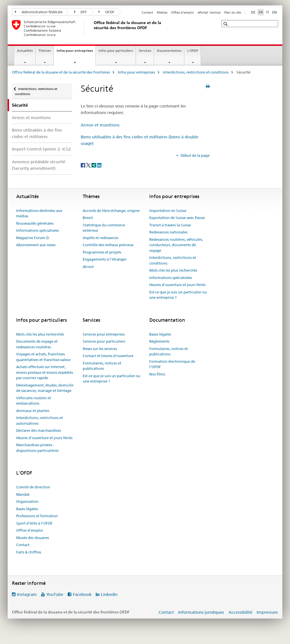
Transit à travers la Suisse (170, 225)
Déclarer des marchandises (39, 430)
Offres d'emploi (182, 12)
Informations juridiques (201, 612)
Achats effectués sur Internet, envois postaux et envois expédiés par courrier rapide (45, 372)
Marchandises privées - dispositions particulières (37, 448)
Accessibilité (240, 612)
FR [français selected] (261, 12)
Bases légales (160, 334)
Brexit (88, 218)
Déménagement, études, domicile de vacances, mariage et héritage (45, 388)
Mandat (23, 494)
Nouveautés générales (35, 223)
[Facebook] (83, 165)
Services (145, 51)
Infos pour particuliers (116, 51)
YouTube (55, 594)
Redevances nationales (168, 232)
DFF (81, 12)
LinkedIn (109, 594)
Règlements (159, 341)
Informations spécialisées (38, 230)
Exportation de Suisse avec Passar (177, 218)
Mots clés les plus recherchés (173, 270)
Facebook (82, 594)
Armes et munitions (31, 118)
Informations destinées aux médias (39, 213)
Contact (147, 12)
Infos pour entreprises (76, 52)
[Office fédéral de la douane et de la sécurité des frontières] (93, 28)
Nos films (157, 374)
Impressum (267, 612)
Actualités (25, 51)
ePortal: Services (209, 12)
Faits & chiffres (29, 552)
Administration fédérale (39, 12)
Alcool (88, 267)
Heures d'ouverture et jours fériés (177, 285)
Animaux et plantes (33, 411)
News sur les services (100, 349)
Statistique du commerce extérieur (104, 228)
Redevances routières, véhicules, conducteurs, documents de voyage (176, 245)
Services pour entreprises (104, 334)
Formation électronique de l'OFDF (172, 364)
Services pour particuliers (104, 341)
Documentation (169, 51)
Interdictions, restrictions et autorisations (40, 420)
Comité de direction (33, 487)
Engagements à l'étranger (105, 259)
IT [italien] (267, 12)
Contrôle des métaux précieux (108, 245)
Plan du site (233, 12)
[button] (226, 24)
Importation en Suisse (168, 211)
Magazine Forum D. (33, 238)
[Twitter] (89, 165)
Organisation (27, 501)
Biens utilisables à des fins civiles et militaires (37, 133)
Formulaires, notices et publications (102, 366)
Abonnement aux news (36, 245)
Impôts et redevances (101, 238)
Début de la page (195, 155)
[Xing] (94, 165)
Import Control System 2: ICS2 (41, 149)
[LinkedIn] (99, 165)
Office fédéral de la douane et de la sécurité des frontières (61, 72)
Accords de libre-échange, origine (111, 211)
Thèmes (45, 51)
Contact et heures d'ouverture (108, 356)
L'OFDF (193, 51)
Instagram (27, 594)
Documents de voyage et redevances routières (37, 344)
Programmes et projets (102, 252)
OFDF (106, 12)
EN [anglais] (275, 12)
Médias (162, 12)
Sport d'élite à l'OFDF (34, 523)
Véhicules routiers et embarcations (34, 401)
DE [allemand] (253, 12)
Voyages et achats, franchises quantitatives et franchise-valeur (43, 357)
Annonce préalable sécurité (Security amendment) (39, 165)
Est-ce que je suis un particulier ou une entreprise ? (178, 295)
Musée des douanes (33, 538)
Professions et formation (37, 516)
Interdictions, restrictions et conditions (196, 72)
